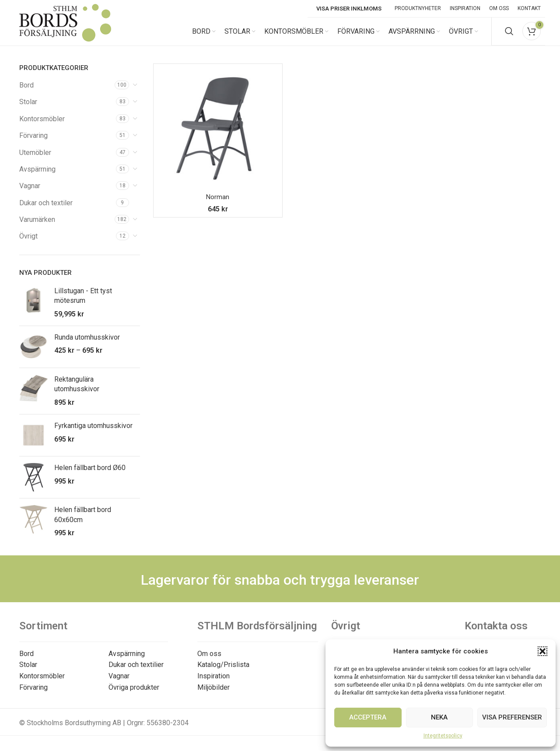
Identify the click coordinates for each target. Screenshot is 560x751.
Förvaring (33, 142)
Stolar (28, 109)
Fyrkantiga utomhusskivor (93, 433)
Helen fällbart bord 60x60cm (83, 521)
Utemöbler (35, 160)
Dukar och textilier (136, 672)
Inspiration (213, 683)
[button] (542, 651)
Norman (218, 204)
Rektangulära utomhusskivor (77, 391)
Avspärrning (37, 176)
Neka (439, 717)
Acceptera (368, 717)
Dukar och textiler (46, 210)
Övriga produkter (134, 694)
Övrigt (28, 244)
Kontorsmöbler (42, 126)
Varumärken (37, 226)
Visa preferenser (512, 717)
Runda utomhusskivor (87, 344)
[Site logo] (65, 34)
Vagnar (30, 193)
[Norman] (218, 135)
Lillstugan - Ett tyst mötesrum (83, 303)
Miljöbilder (213, 694)
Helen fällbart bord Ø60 (90, 475)
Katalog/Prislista (223, 672)
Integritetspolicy (443, 736)
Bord (26, 92)
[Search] (509, 35)
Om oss (209, 661)
